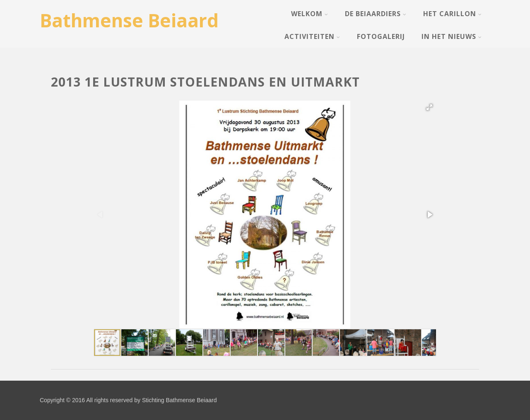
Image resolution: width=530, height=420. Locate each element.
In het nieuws (452, 36)
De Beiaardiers (376, 14)
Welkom (310, 14)
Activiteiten (312, 36)
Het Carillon (453, 14)
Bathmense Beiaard (129, 20)
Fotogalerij (381, 36)
